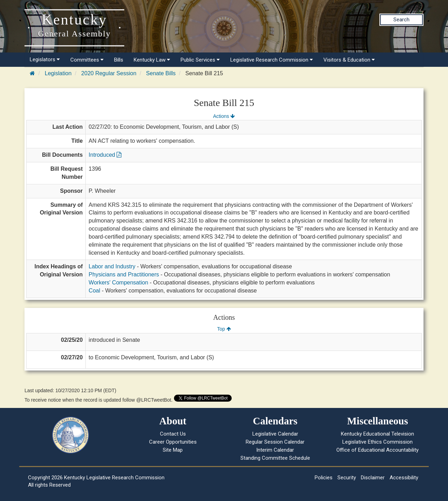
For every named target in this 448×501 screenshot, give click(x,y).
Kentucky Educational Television (377, 434)
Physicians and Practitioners (124, 274)
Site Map (173, 450)
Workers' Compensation (118, 283)
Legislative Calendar (275, 434)
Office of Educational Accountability (377, 450)
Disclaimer (373, 478)
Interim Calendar (275, 450)
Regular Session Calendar (275, 442)
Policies (324, 478)
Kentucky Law (152, 60)
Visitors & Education (349, 60)
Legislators (45, 59)
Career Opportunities (173, 442)
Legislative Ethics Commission (377, 442)
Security (347, 478)
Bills (119, 60)
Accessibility (404, 478)
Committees (87, 60)
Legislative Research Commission (272, 60)
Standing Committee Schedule (275, 458)
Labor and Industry (112, 266)
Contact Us (173, 434)
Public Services (200, 60)
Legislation (58, 73)
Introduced (105, 155)
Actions (224, 116)
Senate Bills (161, 73)
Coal (94, 291)
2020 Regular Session (109, 73)
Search (401, 20)
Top (224, 329)
